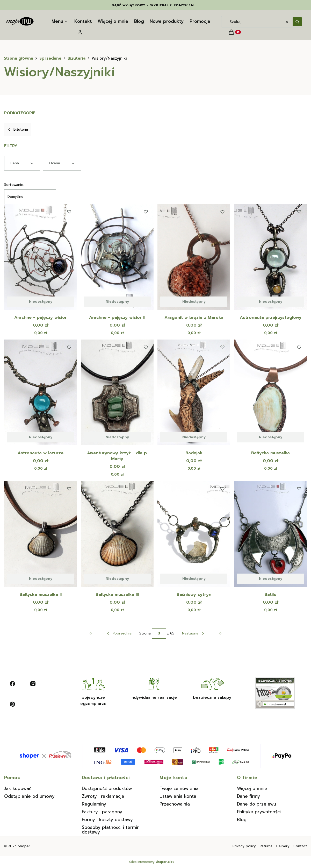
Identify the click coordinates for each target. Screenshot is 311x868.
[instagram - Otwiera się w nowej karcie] (33, 684)
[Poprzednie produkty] (119, 633)
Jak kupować (18, 788)
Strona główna (19, 58)
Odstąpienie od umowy (29, 796)
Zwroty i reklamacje (103, 796)
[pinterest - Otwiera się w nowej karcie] (12, 704)
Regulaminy (94, 804)
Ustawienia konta (178, 796)
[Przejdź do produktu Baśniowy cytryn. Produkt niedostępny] (194, 534)
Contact (300, 846)
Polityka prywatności (259, 812)
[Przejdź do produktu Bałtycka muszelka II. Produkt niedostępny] (41, 534)
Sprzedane (50, 58)
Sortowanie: (14, 185)
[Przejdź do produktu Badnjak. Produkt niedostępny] (194, 392)
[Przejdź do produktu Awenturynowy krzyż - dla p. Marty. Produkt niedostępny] (117, 392)
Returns (266, 846)
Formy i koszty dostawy (107, 820)
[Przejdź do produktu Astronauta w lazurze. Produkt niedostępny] (41, 392)
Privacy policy (244, 846)
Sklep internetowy (150, 862)
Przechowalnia (175, 804)
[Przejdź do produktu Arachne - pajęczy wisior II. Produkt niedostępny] (117, 257)
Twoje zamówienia (179, 788)
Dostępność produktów (107, 788)
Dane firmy (248, 796)
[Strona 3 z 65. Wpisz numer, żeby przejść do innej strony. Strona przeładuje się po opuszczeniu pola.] (159, 633)
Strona (145, 633)
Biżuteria (77, 58)
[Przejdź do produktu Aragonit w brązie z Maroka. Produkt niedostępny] (194, 257)
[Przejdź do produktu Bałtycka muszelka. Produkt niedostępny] (270, 392)
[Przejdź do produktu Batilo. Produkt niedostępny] (270, 534)
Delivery (283, 846)
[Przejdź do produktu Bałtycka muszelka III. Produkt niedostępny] (117, 534)
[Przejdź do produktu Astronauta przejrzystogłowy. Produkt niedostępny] (270, 257)
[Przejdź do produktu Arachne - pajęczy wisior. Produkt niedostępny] (41, 257)
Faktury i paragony (102, 812)
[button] (297, 22)
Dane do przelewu (256, 804)
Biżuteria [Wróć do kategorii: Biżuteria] (17, 129)
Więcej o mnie (252, 788)
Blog (242, 820)
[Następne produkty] (193, 633)
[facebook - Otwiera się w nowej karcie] (12, 684)
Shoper (24, 846)
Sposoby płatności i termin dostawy (111, 830)
